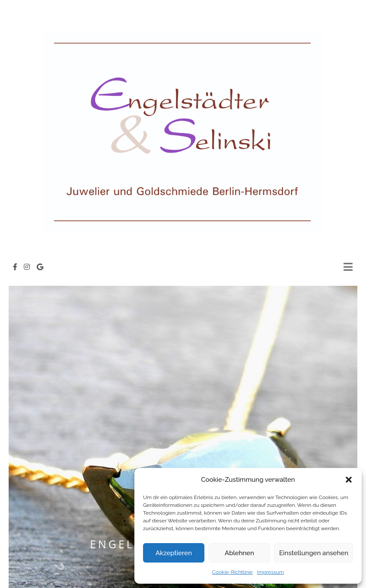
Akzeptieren (174, 553)
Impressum (271, 572)
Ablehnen (239, 553)
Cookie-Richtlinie (232, 572)
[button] (349, 480)
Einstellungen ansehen (314, 553)
